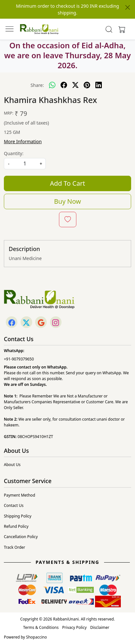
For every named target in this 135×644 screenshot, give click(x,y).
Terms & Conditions (41, 627)
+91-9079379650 (19, 359)
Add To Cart (67, 183)
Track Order (14, 547)
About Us (12, 465)
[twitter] (75, 85)
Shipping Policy (18, 516)
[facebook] (64, 85)
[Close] (128, 7)
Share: (37, 85)
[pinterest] (87, 85)
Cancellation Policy (21, 537)
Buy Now (67, 201)
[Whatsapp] (52, 85)
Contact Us (14, 505)
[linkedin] (99, 85)
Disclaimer (100, 627)
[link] (109, 29)
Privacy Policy (74, 627)
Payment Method (19, 495)
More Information (23, 141)
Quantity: (14, 153)
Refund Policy (16, 526)
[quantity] (25, 164)
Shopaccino (37, 637)
